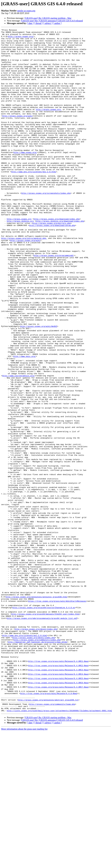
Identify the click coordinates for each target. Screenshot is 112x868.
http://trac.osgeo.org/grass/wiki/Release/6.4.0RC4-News (58, 803)
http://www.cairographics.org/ (19, 445)
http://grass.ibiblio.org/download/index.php (60, 260)
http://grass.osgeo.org (19, 257)
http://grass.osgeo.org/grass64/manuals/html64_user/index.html (45, 731)
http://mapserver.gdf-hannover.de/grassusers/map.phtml (38, 765)
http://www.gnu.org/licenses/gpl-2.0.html (34, 200)
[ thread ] (38, 23)
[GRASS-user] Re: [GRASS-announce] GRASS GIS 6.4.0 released (52, 21)
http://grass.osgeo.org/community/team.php (52, 839)
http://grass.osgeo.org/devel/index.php (36, 749)
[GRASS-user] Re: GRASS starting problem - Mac (48, 18)
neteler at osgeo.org (26, 11)
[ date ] (30, 23)
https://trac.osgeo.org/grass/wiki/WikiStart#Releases (57, 716)
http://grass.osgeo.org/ (21, 38)
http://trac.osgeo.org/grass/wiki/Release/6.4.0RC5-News (58, 808)
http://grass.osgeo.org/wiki (17, 133)
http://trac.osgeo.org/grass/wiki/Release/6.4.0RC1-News (58, 788)
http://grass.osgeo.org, (49, 126)
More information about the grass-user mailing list (24, 865)
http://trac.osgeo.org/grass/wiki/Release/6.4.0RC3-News (58, 798)
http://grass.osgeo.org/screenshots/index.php (46, 226)
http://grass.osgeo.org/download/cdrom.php (52, 265)
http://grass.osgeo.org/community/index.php (37, 762)
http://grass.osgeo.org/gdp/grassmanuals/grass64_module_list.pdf (42, 736)
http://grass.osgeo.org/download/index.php (57, 257)
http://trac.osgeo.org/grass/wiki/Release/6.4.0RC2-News (58, 793)
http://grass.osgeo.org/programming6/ (54, 301)
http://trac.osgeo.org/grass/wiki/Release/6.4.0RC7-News (58, 819)
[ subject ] (48, 23)
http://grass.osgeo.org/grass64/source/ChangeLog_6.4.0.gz (44, 723)
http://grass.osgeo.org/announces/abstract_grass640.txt (48, 834)
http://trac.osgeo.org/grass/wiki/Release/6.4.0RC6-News (58, 814)
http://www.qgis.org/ (25, 422)
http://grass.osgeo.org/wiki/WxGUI (39, 386)
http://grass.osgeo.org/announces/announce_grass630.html (36, 711)
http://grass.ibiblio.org (20, 260)
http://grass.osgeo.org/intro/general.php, (24, 280)
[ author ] (57, 23)
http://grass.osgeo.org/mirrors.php (51, 262)
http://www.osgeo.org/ (25, 177)
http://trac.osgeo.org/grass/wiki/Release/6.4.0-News (49, 826)
